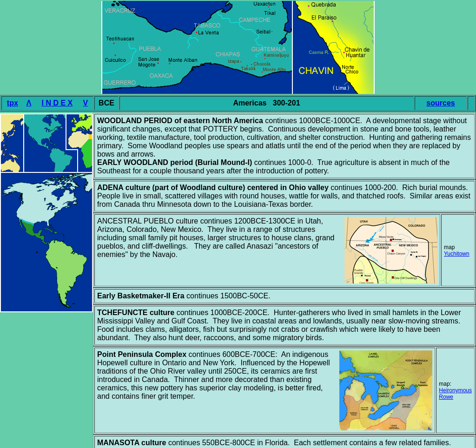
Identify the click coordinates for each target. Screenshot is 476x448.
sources (440, 103)
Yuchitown (457, 254)
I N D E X (57, 103)
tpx (13, 103)
